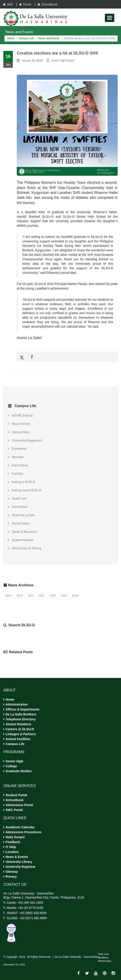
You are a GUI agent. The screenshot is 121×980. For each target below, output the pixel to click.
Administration (17, 704)
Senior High (14, 761)
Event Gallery (19, 465)
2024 (8, 596)
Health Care (18, 499)
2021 (42, 596)
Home (11, 38)
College (11, 766)
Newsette (17, 457)
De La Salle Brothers (21, 714)
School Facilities (18, 739)
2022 (31, 596)
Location (12, 852)
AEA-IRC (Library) (22, 415)
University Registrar (21, 867)
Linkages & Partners (21, 734)
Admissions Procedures (24, 832)
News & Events (17, 857)
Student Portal (16, 795)
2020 (53, 596)
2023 (20, 596)
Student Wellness (22, 540)
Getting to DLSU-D (23, 482)
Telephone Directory (21, 719)
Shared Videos (20, 523)
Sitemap (12, 872)
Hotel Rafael (19, 507)
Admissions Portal (19, 805)
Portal (26, 4)
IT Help (11, 847)
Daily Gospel (15, 837)
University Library (19, 862)
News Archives (20, 424)
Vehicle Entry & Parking (26, 548)
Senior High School (63, 60)
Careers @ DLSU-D (20, 729)
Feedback (13, 842)
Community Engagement (26, 440)
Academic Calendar (20, 827)
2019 (64, 596)
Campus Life (26, 38)
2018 (75, 596)
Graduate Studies (19, 771)
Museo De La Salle (23, 515)
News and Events (49, 38)
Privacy (11, 877)
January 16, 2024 (32, 60)
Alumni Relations (18, 724)
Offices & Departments (23, 709)
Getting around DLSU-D (26, 490)
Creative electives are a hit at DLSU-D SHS (57, 53)
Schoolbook (48, 4)
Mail (8, 4)
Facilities (17, 474)
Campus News (20, 432)
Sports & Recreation (24, 532)
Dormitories (18, 449)
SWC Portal (14, 810)
